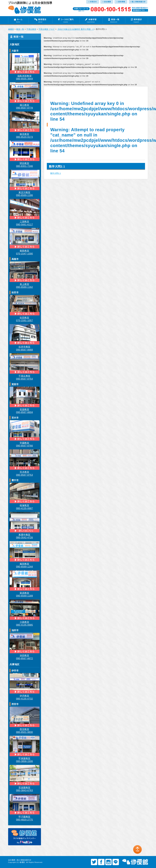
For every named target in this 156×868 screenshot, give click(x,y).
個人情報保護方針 (24, 860)
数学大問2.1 (56, 173)
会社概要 (12, 860)
